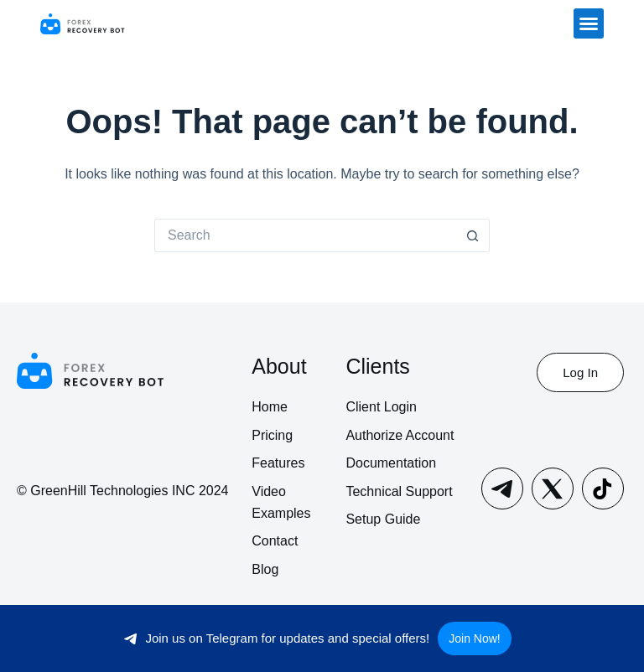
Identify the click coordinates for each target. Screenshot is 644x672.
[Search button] (473, 235)
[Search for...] (305, 235)
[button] (589, 23)
